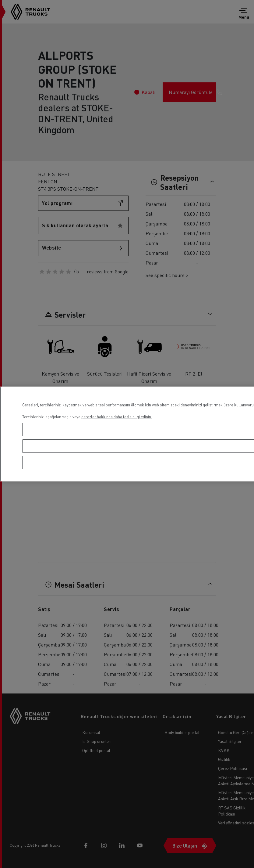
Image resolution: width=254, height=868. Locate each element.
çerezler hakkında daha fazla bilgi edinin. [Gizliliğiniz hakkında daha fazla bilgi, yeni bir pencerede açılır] (117, 417)
